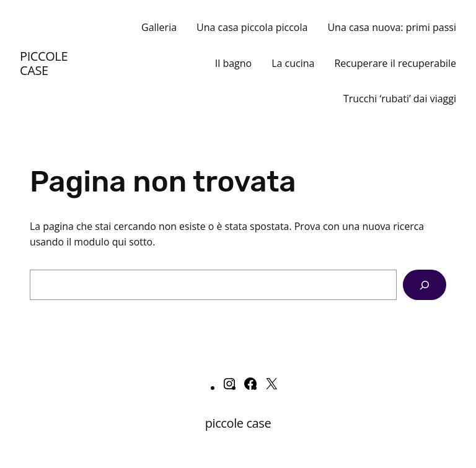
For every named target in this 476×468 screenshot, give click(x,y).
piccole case (44, 63)
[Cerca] (425, 285)
